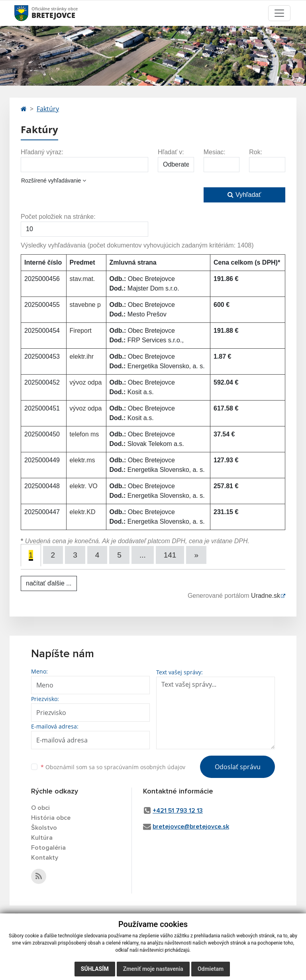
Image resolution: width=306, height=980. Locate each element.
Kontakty (45, 858)
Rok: (256, 152)
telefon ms (84, 434)
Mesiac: (215, 152)
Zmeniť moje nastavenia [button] (153, 969)
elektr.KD (83, 512)
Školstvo (44, 828)
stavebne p (85, 305)
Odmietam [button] (211, 969)
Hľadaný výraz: (42, 152)
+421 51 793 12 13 (178, 811)
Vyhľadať (244, 195)
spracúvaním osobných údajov (145, 767)
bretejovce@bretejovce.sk (191, 827)
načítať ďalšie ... (49, 583)
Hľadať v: (171, 152)
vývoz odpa (86, 382)
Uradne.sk (266, 596)
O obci (40, 808)
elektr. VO (84, 486)
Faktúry (48, 109)
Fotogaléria (48, 848)
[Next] (196, 555)
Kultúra (42, 838)
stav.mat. (82, 279)
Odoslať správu (238, 767)
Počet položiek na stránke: (58, 217)
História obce (51, 818)
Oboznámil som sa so (113, 767)
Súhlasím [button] (95, 969)
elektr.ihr (82, 356)
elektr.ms (82, 460)
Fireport (81, 331)
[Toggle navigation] (279, 13)
